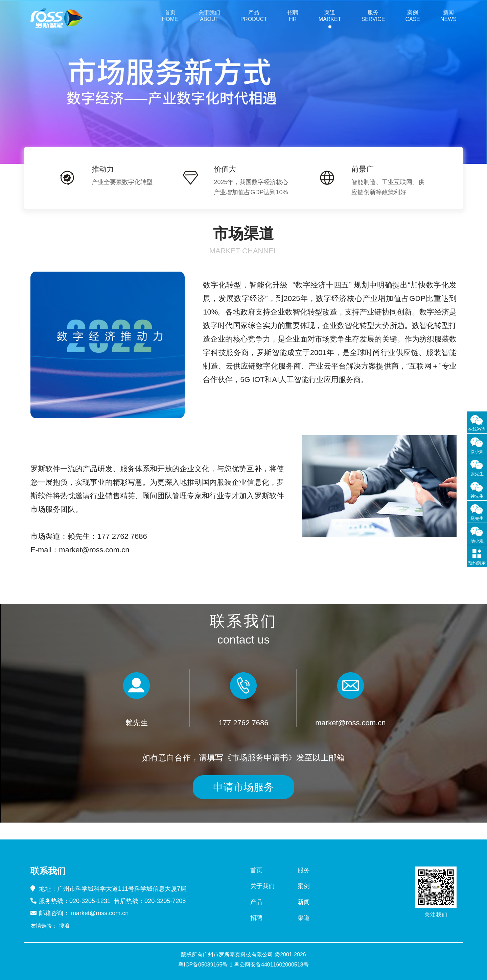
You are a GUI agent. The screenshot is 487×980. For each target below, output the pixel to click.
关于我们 (262, 886)
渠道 (304, 918)
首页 (256, 870)
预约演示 (477, 563)
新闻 (304, 902)
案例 (304, 886)
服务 (304, 870)
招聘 (256, 918)
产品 (256, 902)
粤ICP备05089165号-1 (205, 965)
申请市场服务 (243, 787)
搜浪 (64, 926)
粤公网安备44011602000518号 (271, 965)
